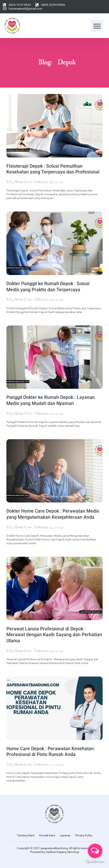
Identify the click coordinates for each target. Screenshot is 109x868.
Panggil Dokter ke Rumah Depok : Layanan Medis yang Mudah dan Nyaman (51, 400)
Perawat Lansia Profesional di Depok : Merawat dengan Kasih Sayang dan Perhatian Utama (54, 635)
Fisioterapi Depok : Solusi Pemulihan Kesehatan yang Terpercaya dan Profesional (53, 169)
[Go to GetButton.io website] (95, 862)
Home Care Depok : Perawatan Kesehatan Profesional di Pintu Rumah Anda (50, 752)
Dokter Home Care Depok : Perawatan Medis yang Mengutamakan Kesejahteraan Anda (53, 514)
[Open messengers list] (95, 851)
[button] (97, 26)
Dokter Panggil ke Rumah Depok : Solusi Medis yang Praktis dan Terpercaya (48, 287)
